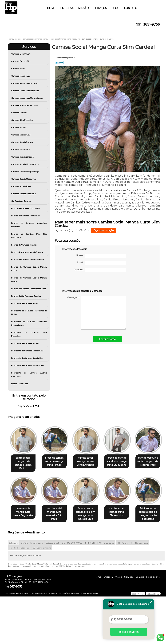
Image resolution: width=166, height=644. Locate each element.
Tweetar (59, 63)
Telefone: (100, 270)
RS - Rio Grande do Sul (20, 595)
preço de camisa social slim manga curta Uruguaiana (121, 461)
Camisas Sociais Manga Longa (25, 172)
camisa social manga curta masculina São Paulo (89, 510)
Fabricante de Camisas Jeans (25, 303)
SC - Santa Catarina (42, 595)
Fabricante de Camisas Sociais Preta (28, 365)
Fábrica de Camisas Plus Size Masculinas (29, 236)
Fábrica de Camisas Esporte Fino (26, 208)
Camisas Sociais (19, 127)
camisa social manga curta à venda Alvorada (89, 461)
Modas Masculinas (20, 384)
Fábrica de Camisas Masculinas (26, 216)
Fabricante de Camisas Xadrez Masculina (29, 375)
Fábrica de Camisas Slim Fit (24, 245)
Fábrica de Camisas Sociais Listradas (28, 260)
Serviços (100, 8)
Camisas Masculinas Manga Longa (27, 98)
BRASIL (24, 590)
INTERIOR (90, 590)
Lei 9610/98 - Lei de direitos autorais (70, 614)
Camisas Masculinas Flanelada (25, 91)
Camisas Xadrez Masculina (24, 194)
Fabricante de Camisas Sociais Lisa (27, 358)
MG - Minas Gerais (106, 590)
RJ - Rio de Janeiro (140, 590)
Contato (131, 8)
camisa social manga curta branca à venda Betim (24, 461)
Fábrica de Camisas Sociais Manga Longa (29, 280)
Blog (115, 8)
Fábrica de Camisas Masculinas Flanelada (29, 225)
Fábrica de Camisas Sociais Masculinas (29, 289)
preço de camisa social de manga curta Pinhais (56, 461)
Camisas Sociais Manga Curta (25, 164)
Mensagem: (96, 313)
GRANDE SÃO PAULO (72, 590)
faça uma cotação (104, 230)
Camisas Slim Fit (19, 113)
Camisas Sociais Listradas (23, 157)
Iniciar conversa (129, 632)
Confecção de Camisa (21, 201)
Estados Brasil (52, 590)
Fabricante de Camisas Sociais (25, 343)
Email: (102, 263)
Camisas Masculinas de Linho (25, 83)
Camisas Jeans (18, 69)
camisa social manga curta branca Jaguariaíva (56, 509)
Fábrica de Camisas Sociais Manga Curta (29, 269)
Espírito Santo (37, 590)
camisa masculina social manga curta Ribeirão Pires (24, 509)
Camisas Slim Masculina (23, 120)
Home (51, 8)
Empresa (67, 8)
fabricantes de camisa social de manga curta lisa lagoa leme (56, 561)
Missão (83, 8)
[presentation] (83, 281)
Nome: (101, 256)
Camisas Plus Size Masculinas (25, 105)
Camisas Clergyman (21, 54)
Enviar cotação (107, 339)
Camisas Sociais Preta (21, 186)
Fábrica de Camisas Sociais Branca (27, 252)
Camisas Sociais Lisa (21, 149)
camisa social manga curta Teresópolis (24, 559)
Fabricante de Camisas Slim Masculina (29, 334)
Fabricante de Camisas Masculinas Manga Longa (29, 323)
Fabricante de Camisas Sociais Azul (28, 351)
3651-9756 (151, 24)
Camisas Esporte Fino (21, 61)
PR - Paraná (123, 590)
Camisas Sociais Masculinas (24, 179)
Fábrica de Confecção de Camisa (26, 296)
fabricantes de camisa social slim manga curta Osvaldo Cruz (121, 510)
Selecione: (14, 590)
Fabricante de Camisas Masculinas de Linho (29, 312)
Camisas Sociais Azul (21, 135)
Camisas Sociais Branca (22, 142)
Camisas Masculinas (21, 76)
